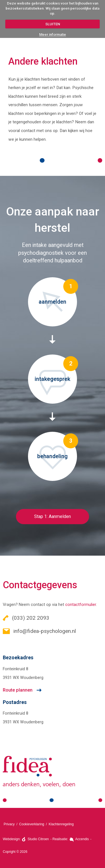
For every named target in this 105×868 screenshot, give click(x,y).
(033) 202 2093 (26, 618)
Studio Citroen (38, 839)
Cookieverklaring (32, 824)
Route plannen (18, 690)
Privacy (9, 824)
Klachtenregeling (61, 824)
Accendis (82, 839)
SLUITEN (53, 24)
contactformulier (81, 605)
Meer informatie (53, 34)
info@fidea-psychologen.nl (39, 631)
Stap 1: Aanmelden (53, 516)
